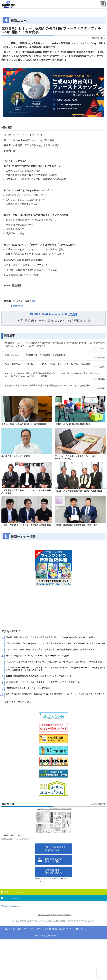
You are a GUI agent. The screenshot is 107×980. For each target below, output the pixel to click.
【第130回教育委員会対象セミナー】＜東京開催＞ (29, 688)
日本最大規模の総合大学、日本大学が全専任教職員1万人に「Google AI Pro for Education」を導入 (51, 637)
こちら (33, 301)
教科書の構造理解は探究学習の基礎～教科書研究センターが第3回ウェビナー (41, 676)
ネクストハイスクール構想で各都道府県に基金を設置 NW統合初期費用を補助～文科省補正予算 (50, 649)
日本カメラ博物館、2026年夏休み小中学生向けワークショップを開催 (38, 656)
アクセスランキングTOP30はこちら (17, 702)
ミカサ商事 (14, 306)
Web (61, 878)
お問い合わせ (80, 929)
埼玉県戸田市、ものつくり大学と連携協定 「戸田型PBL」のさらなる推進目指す (43, 682)
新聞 (55, 878)
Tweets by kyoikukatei (11, 906)
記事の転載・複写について (59, 929)
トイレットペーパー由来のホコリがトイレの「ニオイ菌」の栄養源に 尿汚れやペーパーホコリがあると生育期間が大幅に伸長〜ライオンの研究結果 (56, 669)
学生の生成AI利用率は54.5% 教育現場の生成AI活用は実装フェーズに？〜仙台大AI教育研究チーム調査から (55, 694)
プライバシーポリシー (34, 929)
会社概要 (17, 929)
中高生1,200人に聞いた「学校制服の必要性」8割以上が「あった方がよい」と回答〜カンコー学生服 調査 (54, 662)
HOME (7, 929)
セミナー (43, 881)
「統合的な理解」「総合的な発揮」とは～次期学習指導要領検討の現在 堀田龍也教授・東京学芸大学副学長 (56, 643)
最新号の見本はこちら (12, 835)
